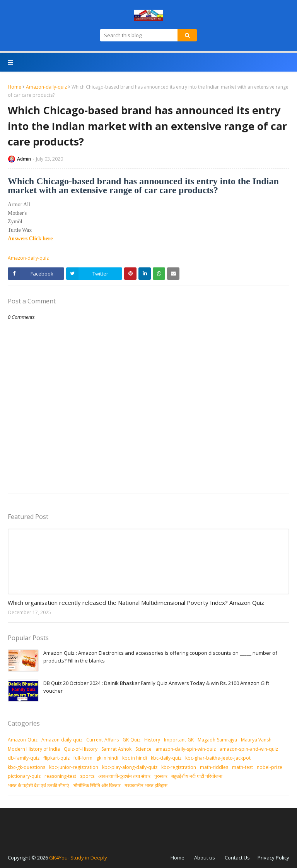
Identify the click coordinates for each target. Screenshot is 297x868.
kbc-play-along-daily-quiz (130, 767)
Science (143, 749)
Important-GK (179, 740)
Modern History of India (34, 749)
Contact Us (237, 858)
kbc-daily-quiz (166, 758)
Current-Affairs (102, 740)
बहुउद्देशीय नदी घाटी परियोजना (197, 776)
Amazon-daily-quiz (46, 87)
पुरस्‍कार (161, 776)
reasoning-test (60, 776)
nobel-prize (270, 767)
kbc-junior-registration (74, 767)
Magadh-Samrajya (217, 740)
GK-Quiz (131, 740)
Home (15, 87)
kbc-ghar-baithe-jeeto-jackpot (218, 758)
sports (87, 776)
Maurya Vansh (256, 740)
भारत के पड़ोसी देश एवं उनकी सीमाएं (38, 785)
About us (205, 858)
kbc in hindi (135, 758)
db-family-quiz (24, 758)
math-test (242, 767)
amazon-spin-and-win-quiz (249, 749)
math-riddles (214, 767)
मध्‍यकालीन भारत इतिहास (146, 785)
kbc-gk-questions (26, 767)
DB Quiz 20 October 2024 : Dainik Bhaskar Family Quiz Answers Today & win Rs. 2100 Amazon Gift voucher (156, 687)
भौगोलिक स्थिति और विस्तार (97, 785)
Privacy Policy (273, 858)
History (152, 740)
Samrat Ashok (116, 749)
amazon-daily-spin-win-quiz (186, 749)
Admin (24, 159)
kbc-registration (179, 767)
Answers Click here (30, 239)
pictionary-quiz (24, 776)
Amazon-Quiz (23, 740)
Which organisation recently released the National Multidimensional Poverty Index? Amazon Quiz (136, 603)
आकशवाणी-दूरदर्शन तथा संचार (124, 776)
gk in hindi (107, 758)
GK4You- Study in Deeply (78, 858)
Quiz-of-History (81, 749)
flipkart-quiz (56, 758)
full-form (83, 758)
